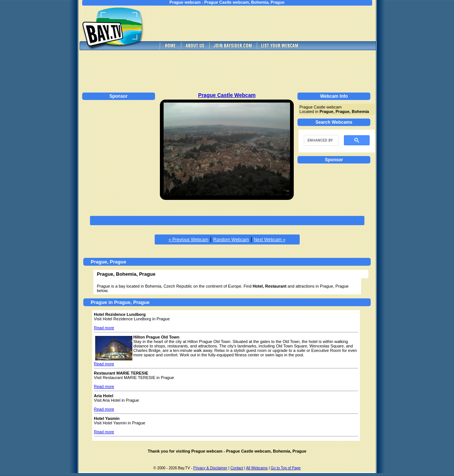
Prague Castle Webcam (227, 95)
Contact (237, 468)
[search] (321, 140)
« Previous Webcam (188, 240)
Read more (104, 328)
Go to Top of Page (286, 468)
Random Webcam (231, 240)
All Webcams (257, 468)
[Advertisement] (268, 23)
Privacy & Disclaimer (210, 468)
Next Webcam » (269, 240)
